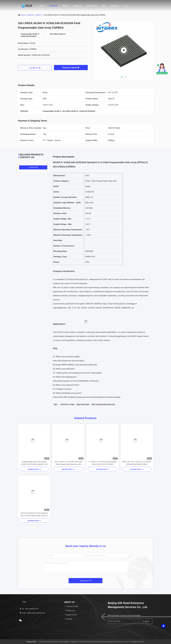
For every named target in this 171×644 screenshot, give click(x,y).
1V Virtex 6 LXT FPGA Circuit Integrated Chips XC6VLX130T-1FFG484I (103, 463)
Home (42, 6)
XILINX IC (39, 15)
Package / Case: (60, 257)
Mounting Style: (60, 251)
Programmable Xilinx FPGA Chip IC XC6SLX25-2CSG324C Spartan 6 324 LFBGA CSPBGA (34, 463)
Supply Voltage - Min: (63, 219)
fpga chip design (83, 404)
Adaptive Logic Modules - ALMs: (67, 203)
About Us (78, 6)
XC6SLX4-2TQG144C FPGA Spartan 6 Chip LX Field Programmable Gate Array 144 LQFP (34, 514)
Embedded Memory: (62, 208)
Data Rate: (58, 240)
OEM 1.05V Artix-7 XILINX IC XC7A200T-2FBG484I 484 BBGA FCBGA (137, 463)
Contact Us (92, 6)
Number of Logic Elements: (65, 197)
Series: (57, 192)
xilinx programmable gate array (103, 404)
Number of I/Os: (60, 213)
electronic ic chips (68, 404)
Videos (66, 6)
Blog (104, 6)
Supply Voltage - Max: (63, 224)
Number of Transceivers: (64, 246)
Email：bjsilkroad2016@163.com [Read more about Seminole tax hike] (32, 613)
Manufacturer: (60, 176)
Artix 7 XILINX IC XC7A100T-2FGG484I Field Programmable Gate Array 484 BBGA (68, 463)
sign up (146, 621)
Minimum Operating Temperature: (68, 230)
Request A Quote (71, 68)
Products (53, 6)
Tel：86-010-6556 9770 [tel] (29, 609)
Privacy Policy (31, 642)
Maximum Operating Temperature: (68, 235)
